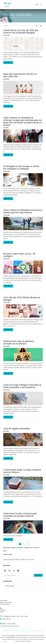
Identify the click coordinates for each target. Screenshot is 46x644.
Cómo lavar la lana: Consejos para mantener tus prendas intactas (20, 515)
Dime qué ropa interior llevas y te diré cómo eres (20, 75)
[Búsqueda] (36, 26)
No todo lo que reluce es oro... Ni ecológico (19, 255)
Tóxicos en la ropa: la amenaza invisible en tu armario (19, 342)
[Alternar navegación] (41, 5)
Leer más (8, 62)
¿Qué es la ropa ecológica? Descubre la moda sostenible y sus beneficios (22, 386)
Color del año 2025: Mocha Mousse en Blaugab (22, 299)
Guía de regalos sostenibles (17, 429)
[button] (41, 26)
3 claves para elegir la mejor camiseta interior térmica (22, 471)
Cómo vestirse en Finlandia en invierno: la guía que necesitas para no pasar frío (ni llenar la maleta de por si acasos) (23, 121)
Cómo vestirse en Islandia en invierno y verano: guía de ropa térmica (23, 211)
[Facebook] (5, 571)
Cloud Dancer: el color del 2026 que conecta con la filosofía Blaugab (21, 32)
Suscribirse (38, 575)
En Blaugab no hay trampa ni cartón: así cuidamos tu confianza (21, 168)
